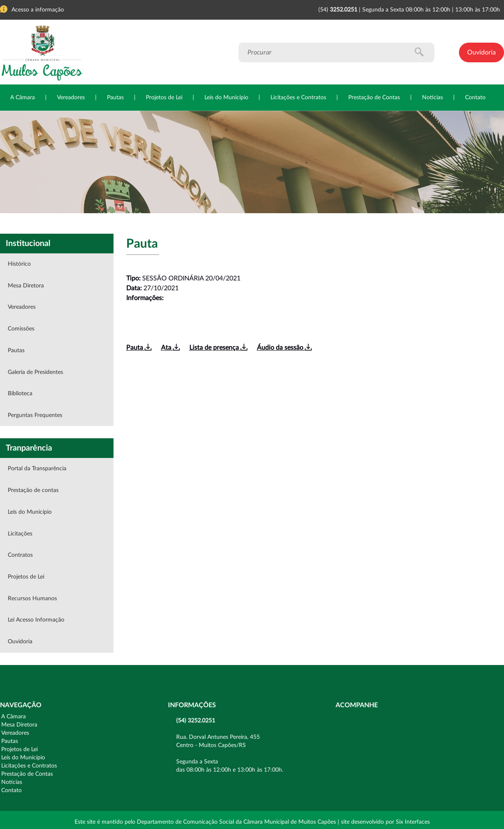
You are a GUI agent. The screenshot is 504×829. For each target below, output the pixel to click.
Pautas (115, 98)
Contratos (20, 555)
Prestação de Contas (374, 98)
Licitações (20, 534)
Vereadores (71, 98)
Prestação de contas (33, 490)
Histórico (19, 264)
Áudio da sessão (284, 348)
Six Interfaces (413, 822)
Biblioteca (20, 394)
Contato (475, 98)
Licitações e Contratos (298, 98)
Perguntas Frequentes (35, 415)
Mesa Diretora (26, 286)
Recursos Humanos (32, 599)
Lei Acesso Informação (36, 620)
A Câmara (23, 98)
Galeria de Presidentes (35, 372)
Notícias (432, 98)
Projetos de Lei (164, 98)
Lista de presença (218, 348)
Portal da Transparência (37, 469)
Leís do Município (226, 98)
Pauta (139, 348)
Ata (170, 348)
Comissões (21, 329)
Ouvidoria (481, 52)
